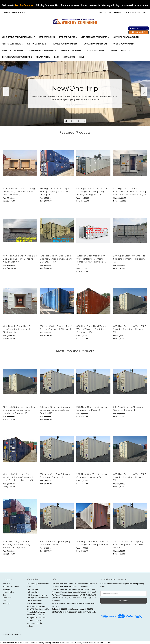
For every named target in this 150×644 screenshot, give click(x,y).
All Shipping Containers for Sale (18, 37)
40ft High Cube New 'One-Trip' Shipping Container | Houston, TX (129, 329)
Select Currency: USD (14, 13)
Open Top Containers (14, 50)
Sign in (126, 13)
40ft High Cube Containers (127, 37)
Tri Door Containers (72, 50)
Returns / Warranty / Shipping (17, 57)
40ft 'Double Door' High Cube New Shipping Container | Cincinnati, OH (19, 329)
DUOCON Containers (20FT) (96, 44)
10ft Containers (47, 37)
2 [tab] (71, 121)
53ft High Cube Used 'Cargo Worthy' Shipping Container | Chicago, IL (55, 192)
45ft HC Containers (13, 44)
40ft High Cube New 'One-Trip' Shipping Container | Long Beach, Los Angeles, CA (19, 410)
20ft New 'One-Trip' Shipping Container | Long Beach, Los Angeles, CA (55, 410)
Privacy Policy (43, 57)
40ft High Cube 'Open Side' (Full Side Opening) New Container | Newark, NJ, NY (20, 259)
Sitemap (6, 603)
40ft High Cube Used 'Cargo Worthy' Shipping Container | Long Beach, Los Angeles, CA (18, 477)
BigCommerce (16, 634)
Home (82, 57)
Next (144, 91)
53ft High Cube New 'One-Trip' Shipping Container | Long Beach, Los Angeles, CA (92, 192)
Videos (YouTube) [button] (138, 32)
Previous (6, 91)
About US (126, 50)
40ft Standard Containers (95, 37)
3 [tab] (75, 121)
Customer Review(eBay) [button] (138, 28)
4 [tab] (79, 121)
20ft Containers (68, 37)
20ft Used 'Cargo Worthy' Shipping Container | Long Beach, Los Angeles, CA (16, 545)
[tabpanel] (75, 93)
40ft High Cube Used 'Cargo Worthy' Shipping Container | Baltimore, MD (91, 329)
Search (117, 13)
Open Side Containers (125, 44)
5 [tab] (84, 121)
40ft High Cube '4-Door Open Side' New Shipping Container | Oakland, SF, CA (56, 259)
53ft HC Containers (38, 44)
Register (136, 13)
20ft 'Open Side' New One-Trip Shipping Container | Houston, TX (129, 259)
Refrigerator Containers (43, 50)
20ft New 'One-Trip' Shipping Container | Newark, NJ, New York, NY (128, 545)
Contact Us (69, 57)
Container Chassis (96, 50)
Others (113, 50)
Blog (57, 57)
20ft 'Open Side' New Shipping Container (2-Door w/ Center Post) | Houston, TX (19, 192)
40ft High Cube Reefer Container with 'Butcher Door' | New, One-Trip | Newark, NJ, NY (130, 192)
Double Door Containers (66, 44)
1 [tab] (66, 121)
